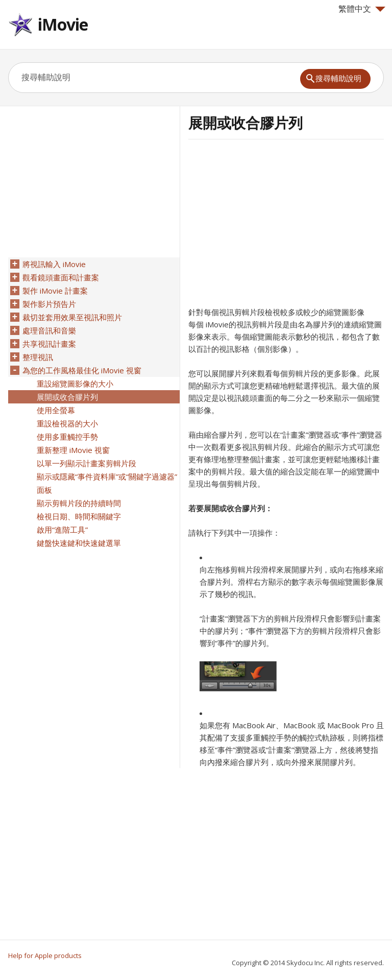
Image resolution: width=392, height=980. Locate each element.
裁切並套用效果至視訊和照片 (72, 317)
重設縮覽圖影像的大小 (75, 384)
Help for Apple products (45, 955)
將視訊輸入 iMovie (54, 264)
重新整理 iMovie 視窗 (73, 450)
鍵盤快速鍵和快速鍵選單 (79, 543)
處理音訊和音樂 (49, 330)
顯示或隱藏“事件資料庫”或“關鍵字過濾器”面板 (107, 483)
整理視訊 (38, 357)
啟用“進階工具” (62, 530)
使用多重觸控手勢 (67, 437)
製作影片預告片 (49, 304)
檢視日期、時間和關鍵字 (79, 516)
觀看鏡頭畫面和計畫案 (61, 277)
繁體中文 (362, 9)
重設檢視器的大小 (67, 423)
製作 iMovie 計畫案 (55, 291)
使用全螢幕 (56, 410)
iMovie (63, 24)
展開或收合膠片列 (67, 397)
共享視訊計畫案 (49, 344)
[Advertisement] (274, 226)
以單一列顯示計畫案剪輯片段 (87, 463)
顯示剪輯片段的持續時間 (79, 503)
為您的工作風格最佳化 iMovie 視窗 (82, 370)
